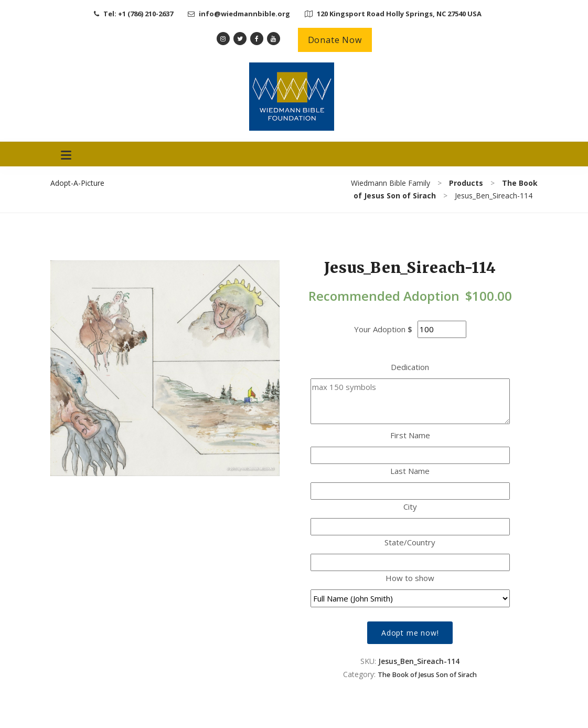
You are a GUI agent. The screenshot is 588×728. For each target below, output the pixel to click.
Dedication (410, 367)
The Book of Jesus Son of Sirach (427, 675)
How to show (410, 578)
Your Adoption (380, 329)
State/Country (410, 542)
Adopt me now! (410, 633)
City (410, 507)
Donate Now (335, 40)
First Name (410, 435)
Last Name (410, 471)
